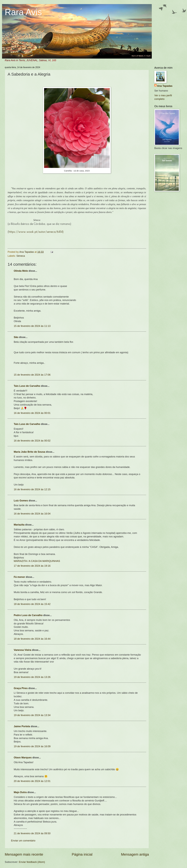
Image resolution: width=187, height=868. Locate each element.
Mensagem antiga (135, 854)
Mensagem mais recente (24, 854)
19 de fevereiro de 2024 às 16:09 (32, 746)
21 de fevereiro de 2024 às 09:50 (32, 833)
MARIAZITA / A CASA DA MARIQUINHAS (37, 561)
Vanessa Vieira (23, 650)
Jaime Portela (22, 726)
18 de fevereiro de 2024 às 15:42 (32, 604)
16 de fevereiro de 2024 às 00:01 (32, 413)
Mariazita (19, 525)
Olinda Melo (21, 271)
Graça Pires (21, 688)
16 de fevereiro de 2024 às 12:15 (32, 489)
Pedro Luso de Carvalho (28, 615)
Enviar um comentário (23, 841)
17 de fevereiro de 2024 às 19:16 (32, 566)
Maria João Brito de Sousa (29, 452)
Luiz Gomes (21, 501)
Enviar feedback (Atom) (32, 862)
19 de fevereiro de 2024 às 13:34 (32, 715)
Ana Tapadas (165, 86)
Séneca (21, 256)
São (16, 337)
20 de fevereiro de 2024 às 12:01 (32, 781)
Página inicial (82, 854)
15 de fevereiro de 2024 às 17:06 (32, 375)
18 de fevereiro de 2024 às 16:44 (32, 639)
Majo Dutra (20, 792)
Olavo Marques (23, 757)
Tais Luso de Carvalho (27, 386)
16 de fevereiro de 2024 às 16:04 (32, 514)
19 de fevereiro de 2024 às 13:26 (32, 677)
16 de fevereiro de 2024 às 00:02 (32, 441)
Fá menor (19, 577)
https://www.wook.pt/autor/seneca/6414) (36, 232)
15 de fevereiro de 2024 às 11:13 (32, 326)
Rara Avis (23, 12)
